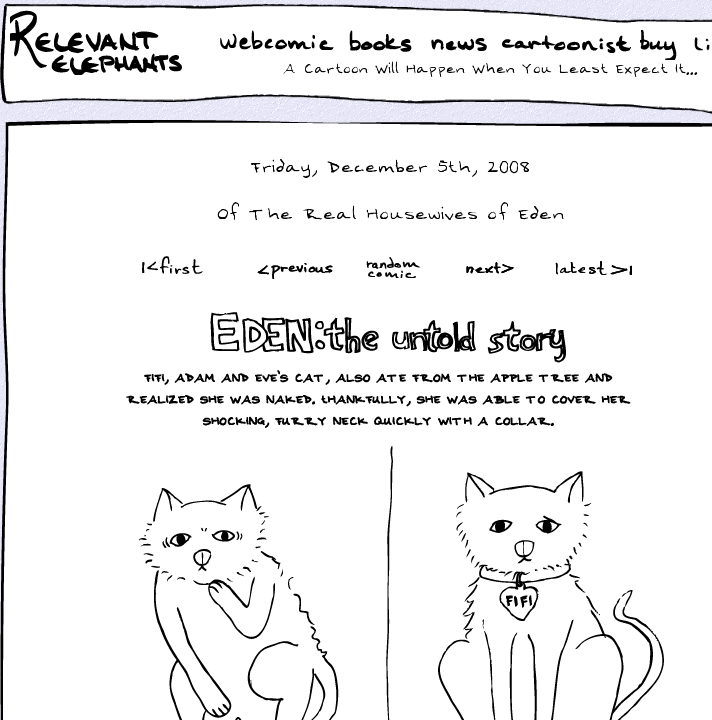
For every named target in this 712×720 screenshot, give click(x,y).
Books (382, 44)
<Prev (295, 267)
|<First (170, 267)
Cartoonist (570, 44)
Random (395, 267)
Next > (494, 267)
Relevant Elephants (98, 70)
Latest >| (589, 267)
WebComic (281, 44)
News (459, 44)
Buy (660, 47)
